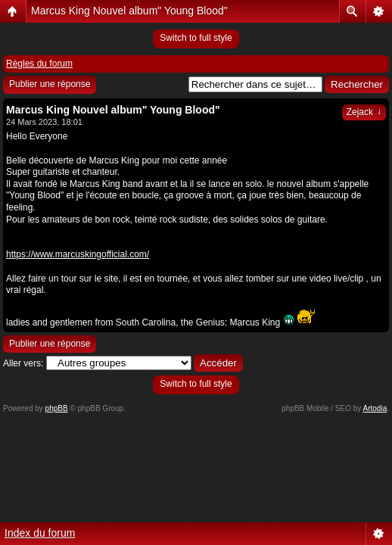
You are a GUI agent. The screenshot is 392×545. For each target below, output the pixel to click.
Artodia (375, 408)
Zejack (364, 112)
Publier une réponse (50, 84)
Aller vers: (23, 363)
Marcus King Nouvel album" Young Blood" (129, 11)
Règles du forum (39, 64)
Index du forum (40, 533)
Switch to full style (196, 38)
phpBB (57, 408)
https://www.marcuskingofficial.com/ (78, 254)
